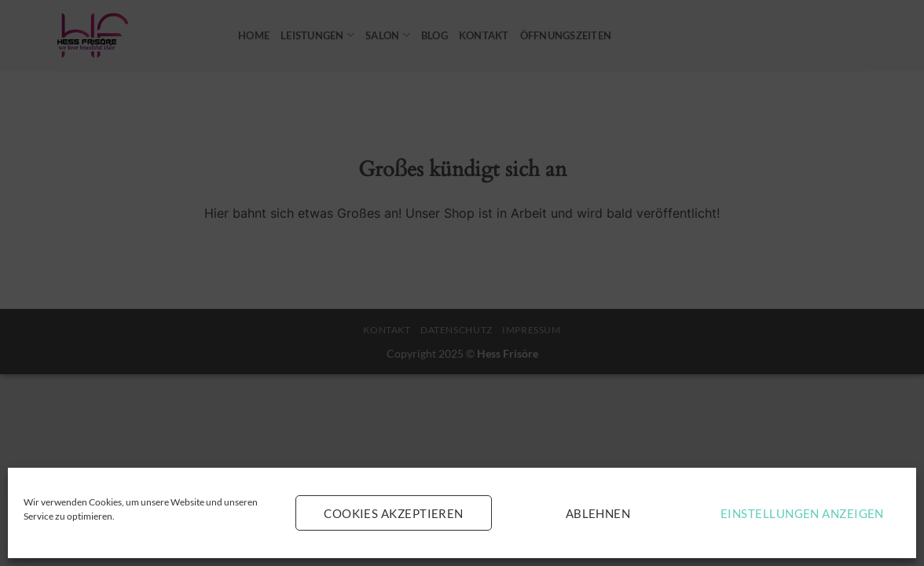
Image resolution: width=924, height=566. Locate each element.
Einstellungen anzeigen (802, 513)
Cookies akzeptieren (394, 513)
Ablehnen (598, 513)
